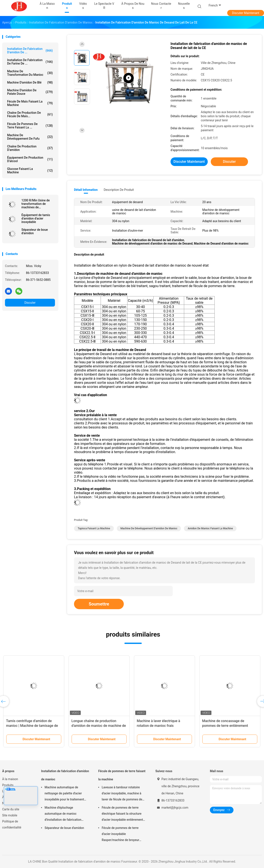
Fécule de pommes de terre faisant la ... (30, 126)
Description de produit (119, 190)
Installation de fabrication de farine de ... (30, 62)
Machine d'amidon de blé (30, 82)
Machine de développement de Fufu (30, 137)
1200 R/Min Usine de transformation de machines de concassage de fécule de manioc (38, 204)
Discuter (30, 303)
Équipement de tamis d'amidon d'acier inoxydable (36, 218)
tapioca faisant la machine (94, 528)
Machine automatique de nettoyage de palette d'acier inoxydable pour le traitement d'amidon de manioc (64, 794)
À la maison (10, 779)
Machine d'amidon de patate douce (30, 92)
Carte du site (11, 809)
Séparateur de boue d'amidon (35, 231)
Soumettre (99, 604)
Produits (8, 785)
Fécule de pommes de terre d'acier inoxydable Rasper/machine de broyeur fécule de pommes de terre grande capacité (120, 835)
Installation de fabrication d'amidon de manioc (65, 775)
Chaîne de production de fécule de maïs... (30, 114)
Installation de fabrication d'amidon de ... (30, 51)
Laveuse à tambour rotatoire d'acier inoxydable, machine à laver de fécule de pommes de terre (122, 794)
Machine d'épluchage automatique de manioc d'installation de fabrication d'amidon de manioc (63, 814)
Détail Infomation (86, 190)
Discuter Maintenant (246, 13)
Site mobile (10, 815)
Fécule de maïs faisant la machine (30, 103)
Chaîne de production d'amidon (30, 148)
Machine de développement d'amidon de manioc (149, 528)
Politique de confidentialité (12, 824)
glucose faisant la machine (30, 171)
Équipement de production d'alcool (30, 159)
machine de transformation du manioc (30, 73)
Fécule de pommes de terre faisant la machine (122, 775)
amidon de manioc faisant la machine (210, 528)
